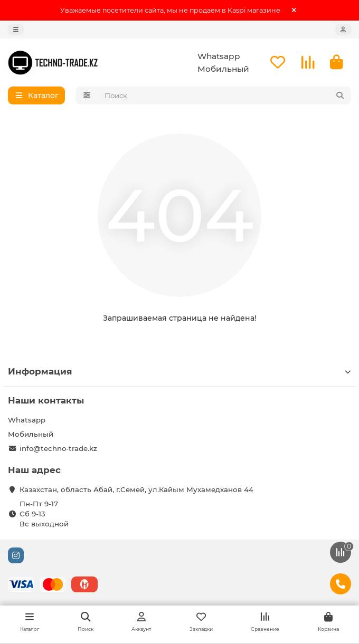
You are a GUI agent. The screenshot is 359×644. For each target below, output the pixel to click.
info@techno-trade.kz (58, 448)
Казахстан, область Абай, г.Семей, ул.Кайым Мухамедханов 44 (136, 489)
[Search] (225, 95)
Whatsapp (219, 56)
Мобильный (223, 69)
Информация (179, 371)
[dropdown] (16, 30)
